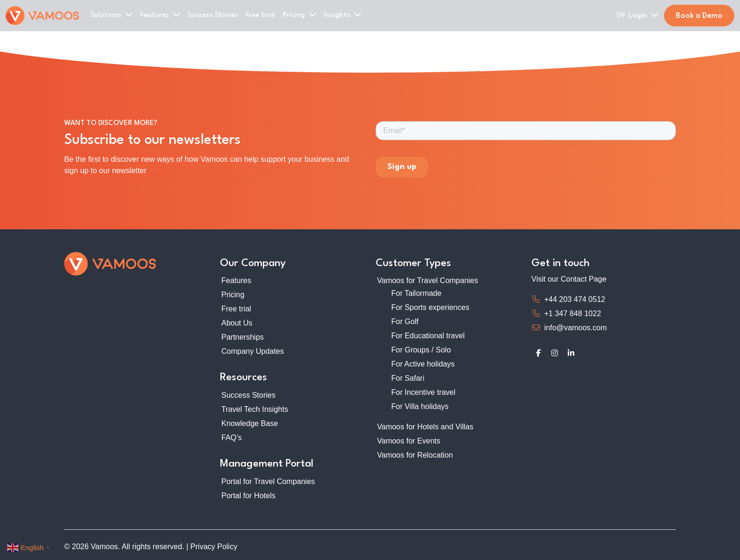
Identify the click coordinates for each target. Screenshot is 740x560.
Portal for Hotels (248, 496)
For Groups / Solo (421, 350)
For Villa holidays (420, 406)
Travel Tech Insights (255, 409)
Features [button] (160, 15)
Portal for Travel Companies (268, 481)
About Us (237, 323)
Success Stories (213, 15)
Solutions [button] (111, 15)
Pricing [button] (299, 15)
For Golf (405, 322)
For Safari (408, 378)
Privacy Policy (214, 547)
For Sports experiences (430, 307)
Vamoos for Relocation (415, 455)
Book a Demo (699, 16)
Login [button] (643, 15)
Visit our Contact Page (569, 279)
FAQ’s (231, 438)
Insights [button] (343, 15)
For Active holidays (423, 364)
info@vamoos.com (576, 328)
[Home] (42, 16)
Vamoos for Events (409, 441)
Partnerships (243, 337)
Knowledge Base (250, 423)
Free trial (260, 15)
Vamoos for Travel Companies (428, 280)
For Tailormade (416, 293)
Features (236, 280)
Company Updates (253, 351)
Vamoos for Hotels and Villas (425, 427)
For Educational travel (428, 336)
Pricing (233, 295)
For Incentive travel (423, 392)
